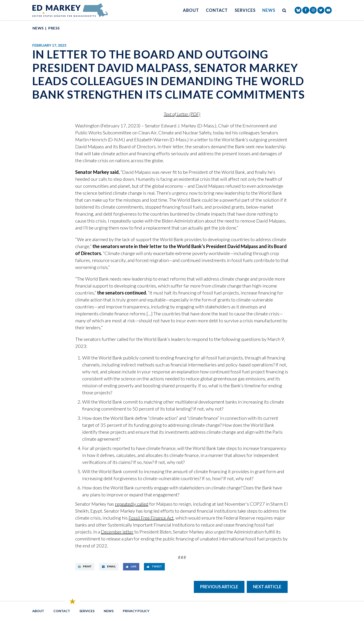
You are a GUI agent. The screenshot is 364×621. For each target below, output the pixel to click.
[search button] (284, 10)
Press (54, 28)
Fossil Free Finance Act (151, 518)
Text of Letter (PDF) (182, 114)
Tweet (154, 566)
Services (245, 10)
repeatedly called (132, 504)
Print (85, 566)
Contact (217, 10)
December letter (117, 532)
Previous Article (219, 587)
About (191, 10)
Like (131, 566)
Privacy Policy (136, 611)
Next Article (267, 587)
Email (109, 566)
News (269, 10)
